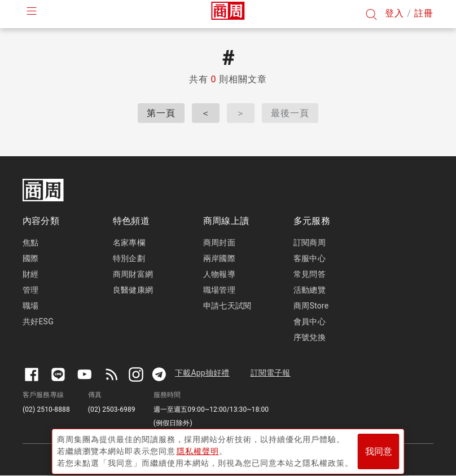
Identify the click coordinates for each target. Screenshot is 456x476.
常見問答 (310, 274)
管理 (30, 290)
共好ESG (38, 321)
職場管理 (219, 290)
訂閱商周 (310, 243)
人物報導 (219, 274)
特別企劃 (129, 258)
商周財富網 (133, 274)
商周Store (311, 306)
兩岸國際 (219, 258)
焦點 (30, 243)
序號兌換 (310, 337)
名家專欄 (129, 243)
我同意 (379, 449)
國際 (30, 258)
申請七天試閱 (227, 306)
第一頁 (161, 113)
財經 (30, 274)
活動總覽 (310, 290)
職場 (30, 306)
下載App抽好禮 (202, 373)
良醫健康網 (133, 290)
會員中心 (310, 321)
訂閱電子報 (271, 373)
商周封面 (219, 243)
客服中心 (310, 258)
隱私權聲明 (198, 448)
